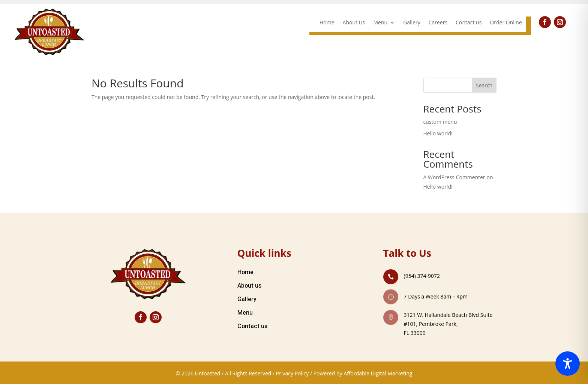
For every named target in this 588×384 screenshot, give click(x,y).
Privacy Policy (292, 373)
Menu (381, 23)
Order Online (506, 23)
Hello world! (438, 133)
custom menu (440, 122)
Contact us (469, 23)
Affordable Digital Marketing (378, 373)
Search (484, 85)
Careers (438, 23)
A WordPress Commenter (454, 177)
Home (327, 23)
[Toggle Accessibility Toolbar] (568, 364)
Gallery (412, 23)
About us (249, 286)
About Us (354, 23)
